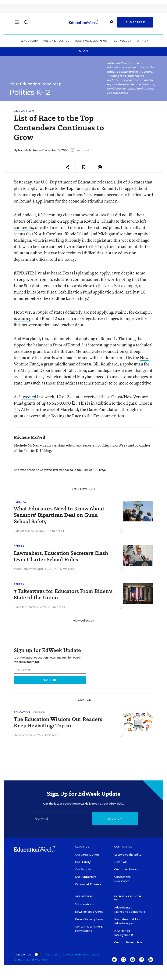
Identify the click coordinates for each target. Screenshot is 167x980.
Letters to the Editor (128, 855)
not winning (121, 345)
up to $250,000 (58, 403)
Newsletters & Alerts (89, 912)
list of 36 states (130, 182)
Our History (83, 862)
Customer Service (126, 869)
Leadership (29, 41)
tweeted (29, 397)
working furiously (65, 240)
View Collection (84, 621)
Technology (122, 41)
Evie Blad (20, 531)
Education (24, 111)
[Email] (59, 819)
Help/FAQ (121, 862)
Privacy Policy (40, 960)
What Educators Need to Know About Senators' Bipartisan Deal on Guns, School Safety (59, 515)
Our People (83, 869)
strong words (26, 279)
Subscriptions (84, 904)
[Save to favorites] (84, 167)
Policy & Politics (56, 41)
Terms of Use (22, 960)
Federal (20, 502)
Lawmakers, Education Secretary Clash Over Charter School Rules (61, 556)
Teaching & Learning (91, 41)
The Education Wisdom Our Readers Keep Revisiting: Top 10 (58, 722)
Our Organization (87, 855)
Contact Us (123, 847)
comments (23, 227)
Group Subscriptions (89, 919)
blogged (129, 188)
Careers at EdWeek (88, 884)
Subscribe (135, 24)
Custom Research (128, 942)
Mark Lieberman (25, 569)
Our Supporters (86, 877)
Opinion (143, 41)
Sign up (115, 819)
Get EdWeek (84, 896)
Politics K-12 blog (37, 450)
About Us (82, 847)
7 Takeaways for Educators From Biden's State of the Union (63, 594)
